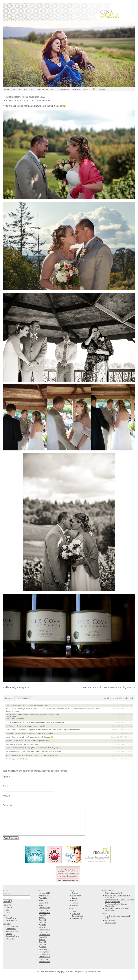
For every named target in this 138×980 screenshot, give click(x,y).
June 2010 (43, 926)
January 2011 (44, 911)
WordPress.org (77, 924)
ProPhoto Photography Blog (77, 977)
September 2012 (45, 901)
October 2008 (44, 965)
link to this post (112, 698)
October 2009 (44, 938)
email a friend (128, 698)
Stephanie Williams (12, 942)
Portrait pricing (110, 926)
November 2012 (44, 899)
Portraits (75, 908)
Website (7, 796)
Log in (74, 917)
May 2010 (42, 928)
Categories (30, 89)
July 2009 (42, 945)
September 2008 (45, 967)
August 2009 (43, 943)
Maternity (75, 906)
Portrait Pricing (11, 924)
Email (5, 786)
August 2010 (43, 921)
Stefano (9, 733)
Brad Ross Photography (15, 722)
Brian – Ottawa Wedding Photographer (20, 748)
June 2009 (43, 948)
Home (7, 89)
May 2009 (42, 950)
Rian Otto (9, 705)
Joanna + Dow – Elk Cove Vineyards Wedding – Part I (109, 687)
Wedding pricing (111, 928)
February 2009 (44, 957)
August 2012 (43, 904)
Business (75, 899)
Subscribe (101, 89)
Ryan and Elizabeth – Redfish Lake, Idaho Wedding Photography (120, 906)
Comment (7, 805)
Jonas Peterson (11, 934)
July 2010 (42, 923)
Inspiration (64, 89)
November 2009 (44, 935)
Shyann (9, 741)
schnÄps (9, 939)
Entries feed (76, 919)
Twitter (8, 918)
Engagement (76, 901)
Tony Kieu (10, 744)
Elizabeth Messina (12, 932)
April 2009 (42, 953)
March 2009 (43, 955)
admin (10, 698)
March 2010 (43, 933)
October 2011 (44, 908)
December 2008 (44, 960)
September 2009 (45, 940)
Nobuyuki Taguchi (12, 937)
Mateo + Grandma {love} (114, 899)
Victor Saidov (11, 730)
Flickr (8, 915)
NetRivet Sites (95, 977)
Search (87, 89)
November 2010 (44, 913)
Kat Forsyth (10, 726)
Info (53, 89)
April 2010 (42, 930)
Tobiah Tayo (10, 759)
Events (75, 904)
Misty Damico (11, 715)
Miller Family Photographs (16, 687)
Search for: (6, 899)
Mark (8, 737)
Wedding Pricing (11, 926)
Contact (76, 89)
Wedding (46, 100)
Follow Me (43, 89)
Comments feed (78, 922)
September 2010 (45, 918)
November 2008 (44, 962)
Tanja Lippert (10, 944)
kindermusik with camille (15, 755)
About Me (17, 89)
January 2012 (44, 906)
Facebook (9, 913)
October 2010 (44, 916)
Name (6, 777)
